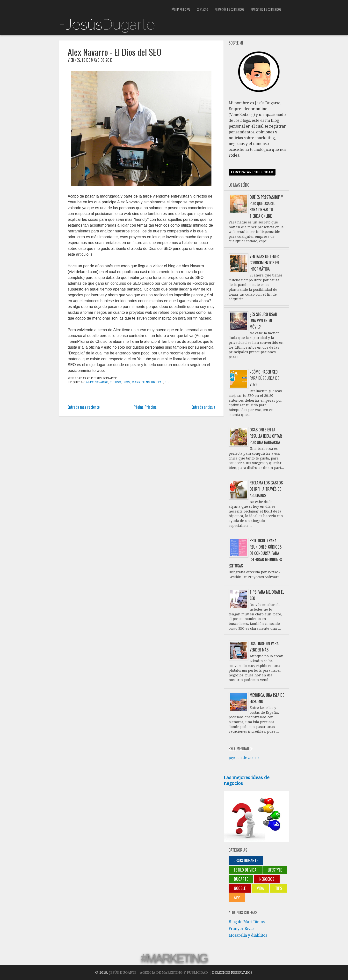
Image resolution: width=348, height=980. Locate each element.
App (237, 897)
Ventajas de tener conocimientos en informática (264, 263)
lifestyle (275, 870)
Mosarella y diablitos (248, 935)
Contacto (202, 10)
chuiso (115, 382)
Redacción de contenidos (229, 10)
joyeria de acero (244, 758)
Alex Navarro (97, 382)
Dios (126, 382)
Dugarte (241, 879)
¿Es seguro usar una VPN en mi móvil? (263, 321)
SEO (168, 382)
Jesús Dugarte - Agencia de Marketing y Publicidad (159, 972)
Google (240, 888)
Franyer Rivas (241, 929)
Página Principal (181, 10)
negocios (267, 879)
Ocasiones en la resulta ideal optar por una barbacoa (266, 436)
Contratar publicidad (252, 172)
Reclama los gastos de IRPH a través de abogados (266, 489)
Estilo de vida (245, 870)
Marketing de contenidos (266, 10)
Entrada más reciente (84, 407)
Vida (260, 888)
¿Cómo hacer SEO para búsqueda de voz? (264, 378)
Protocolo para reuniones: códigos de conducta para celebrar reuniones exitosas (255, 553)
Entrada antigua (203, 407)
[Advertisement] (116, 7)
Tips (279, 888)
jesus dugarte (246, 860)
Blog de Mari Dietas (247, 922)
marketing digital (147, 382)
